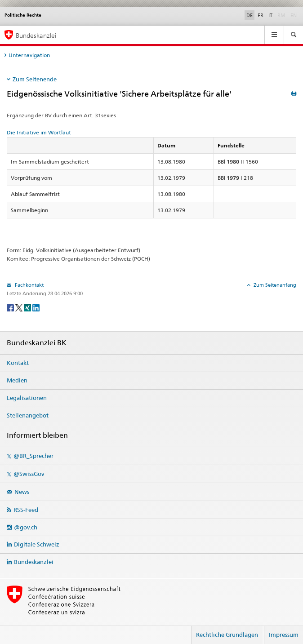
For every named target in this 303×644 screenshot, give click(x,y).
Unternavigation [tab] (29, 55)
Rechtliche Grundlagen (227, 635)
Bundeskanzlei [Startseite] (36, 35)
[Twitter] (20, 307)
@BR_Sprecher (33, 456)
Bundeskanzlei (34, 562)
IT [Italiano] (270, 15)
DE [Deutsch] (250, 15)
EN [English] (294, 15)
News (22, 492)
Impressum (284, 635)
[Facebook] (11, 307)
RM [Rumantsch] (281, 15)
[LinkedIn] (36, 307)
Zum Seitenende (35, 79)
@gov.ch (26, 527)
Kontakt (18, 363)
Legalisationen (27, 398)
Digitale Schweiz (37, 544)
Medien (17, 380)
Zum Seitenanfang (274, 285)
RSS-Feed (26, 510)
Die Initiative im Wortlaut (39, 132)
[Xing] (28, 307)
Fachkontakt (29, 285)
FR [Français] (261, 15)
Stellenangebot (28, 415)
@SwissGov (29, 474)
